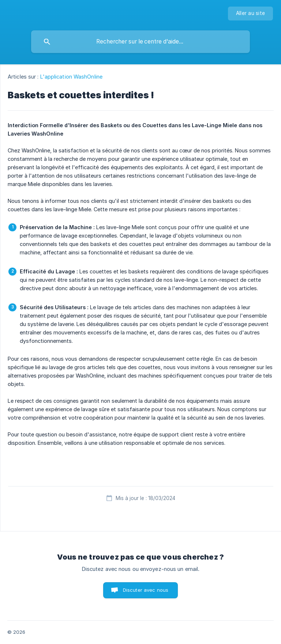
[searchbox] (140, 42)
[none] (250, 14)
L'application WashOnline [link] (71, 77)
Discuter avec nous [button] (146, 590)
